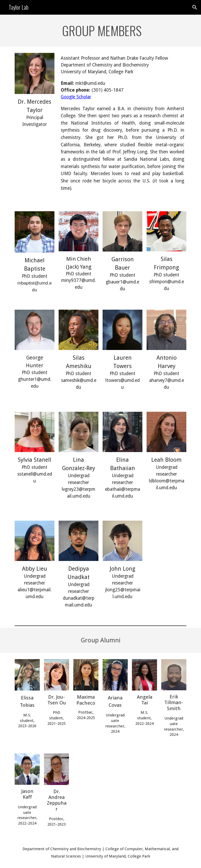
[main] (100, 31)
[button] (195, 7)
